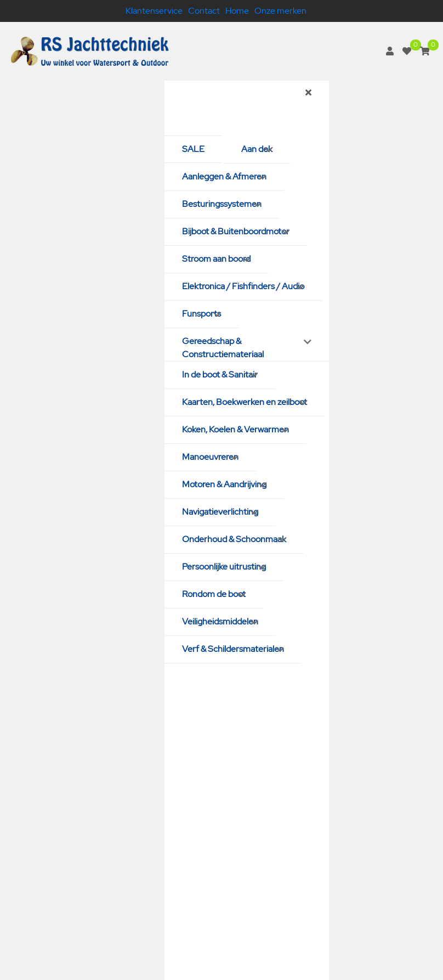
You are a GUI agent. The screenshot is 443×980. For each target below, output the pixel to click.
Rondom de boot (214, 594)
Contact (204, 11)
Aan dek (257, 149)
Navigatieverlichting (220, 512)
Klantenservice (154, 11)
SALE (193, 149)
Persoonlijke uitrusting (224, 567)
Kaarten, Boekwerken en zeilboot (245, 402)
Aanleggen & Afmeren (224, 176)
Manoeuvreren (210, 457)
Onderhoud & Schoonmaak (234, 539)
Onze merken (280, 11)
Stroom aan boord (216, 259)
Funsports (201, 314)
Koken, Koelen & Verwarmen (235, 429)
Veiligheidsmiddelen (220, 621)
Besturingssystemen (222, 204)
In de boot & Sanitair (220, 374)
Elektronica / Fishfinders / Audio (243, 286)
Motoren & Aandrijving (224, 484)
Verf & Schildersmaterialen (233, 649)
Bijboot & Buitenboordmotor (236, 231)
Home (237, 11)
